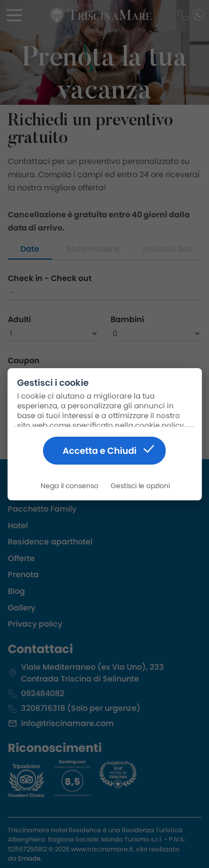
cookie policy (159, 425)
